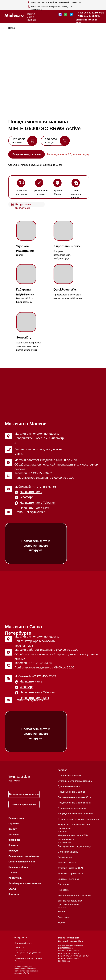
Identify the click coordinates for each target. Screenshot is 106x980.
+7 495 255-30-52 (40, 473)
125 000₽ (19, 139)
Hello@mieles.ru (35, 512)
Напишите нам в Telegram (38, 503)
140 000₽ (51, 139)
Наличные (17, 143)
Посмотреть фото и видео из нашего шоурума (36, 546)
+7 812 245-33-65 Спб (88, 16)
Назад (11, 28)
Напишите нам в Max (34, 508)
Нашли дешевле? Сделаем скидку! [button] (69, 154)
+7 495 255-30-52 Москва (90, 13)
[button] (26, 154)
